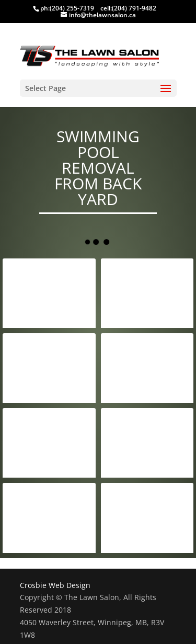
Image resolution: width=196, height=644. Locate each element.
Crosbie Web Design (55, 585)
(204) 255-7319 (72, 8)
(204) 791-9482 (134, 8)
